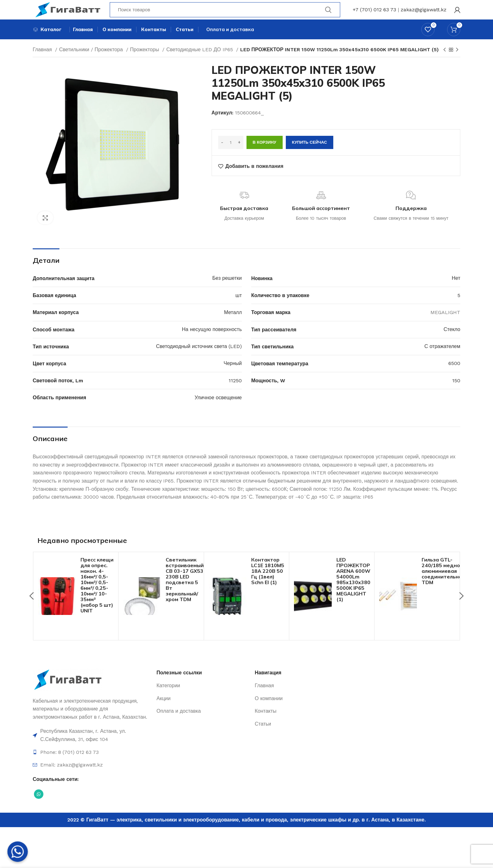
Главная (43, 61)
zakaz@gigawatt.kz (424, 14)
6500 (454, 374)
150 (456, 392)
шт (239, 306)
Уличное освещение (218, 409)
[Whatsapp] (18, 852)
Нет (456, 289)
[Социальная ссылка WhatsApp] (39, 805)
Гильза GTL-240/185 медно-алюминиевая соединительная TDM (443, 582)
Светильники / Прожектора (92, 61)
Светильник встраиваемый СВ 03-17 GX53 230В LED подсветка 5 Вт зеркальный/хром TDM (185, 590)
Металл (233, 323)
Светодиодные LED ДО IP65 (200, 61)
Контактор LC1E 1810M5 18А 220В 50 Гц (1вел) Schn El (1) (268, 582)
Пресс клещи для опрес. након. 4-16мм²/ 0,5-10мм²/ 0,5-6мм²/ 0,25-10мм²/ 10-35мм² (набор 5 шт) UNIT (97, 596)
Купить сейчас (310, 154)
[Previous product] (445, 61)
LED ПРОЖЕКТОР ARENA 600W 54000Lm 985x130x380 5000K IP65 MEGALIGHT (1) (353, 590)
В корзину (265, 154)
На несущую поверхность (212, 340)
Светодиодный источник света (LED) (199, 357)
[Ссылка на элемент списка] (91, 746)
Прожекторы (145, 61)
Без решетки (227, 289)
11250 (235, 392)
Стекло (452, 340)
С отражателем (442, 357)
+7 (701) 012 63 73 (374, 14)
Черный (233, 374)
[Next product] (457, 61)
